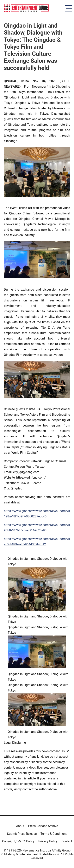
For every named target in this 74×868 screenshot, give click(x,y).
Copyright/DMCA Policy (18, 841)
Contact (67, 841)
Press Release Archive (43, 826)
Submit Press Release (22, 834)
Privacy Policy (48, 841)
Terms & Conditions (54, 834)
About (20, 826)
